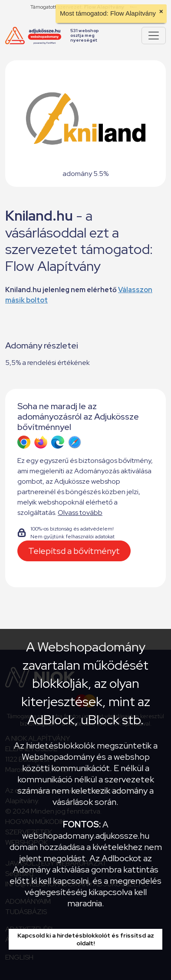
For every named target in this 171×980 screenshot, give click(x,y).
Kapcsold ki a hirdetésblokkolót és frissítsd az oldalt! (86, 939)
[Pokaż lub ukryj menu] (154, 36)
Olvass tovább (80, 513)
